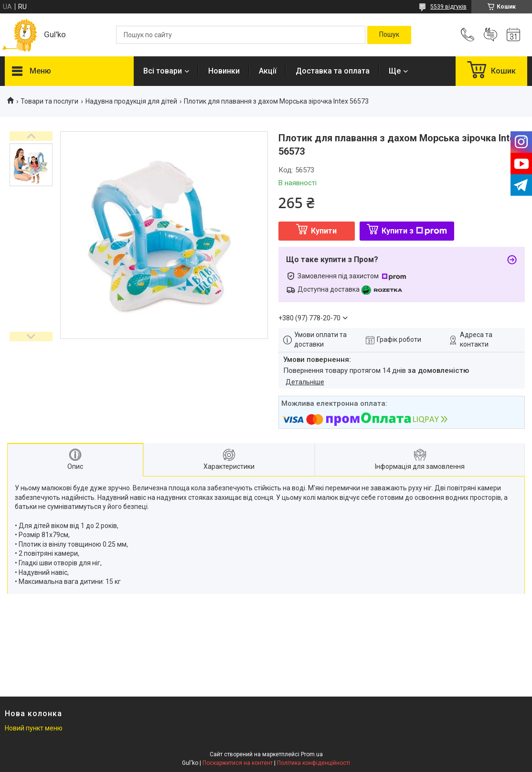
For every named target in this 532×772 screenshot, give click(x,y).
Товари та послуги (49, 101)
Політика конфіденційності (314, 763)
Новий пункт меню (34, 728)
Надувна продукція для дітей (131, 101)
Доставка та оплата (333, 71)
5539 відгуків (448, 7)
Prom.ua (312, 754)
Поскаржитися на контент (238, 763)
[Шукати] (389, 35)
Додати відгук (490, 35)
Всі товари (163, 71)
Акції (268, 71)
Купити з (414, 231)
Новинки (224, 71)
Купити (324, 231)
